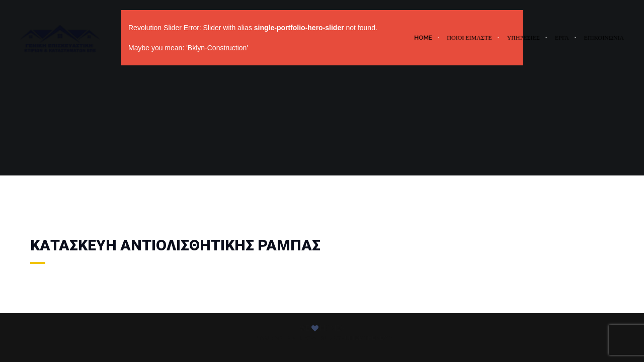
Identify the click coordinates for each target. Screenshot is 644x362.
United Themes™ (368, 338)
